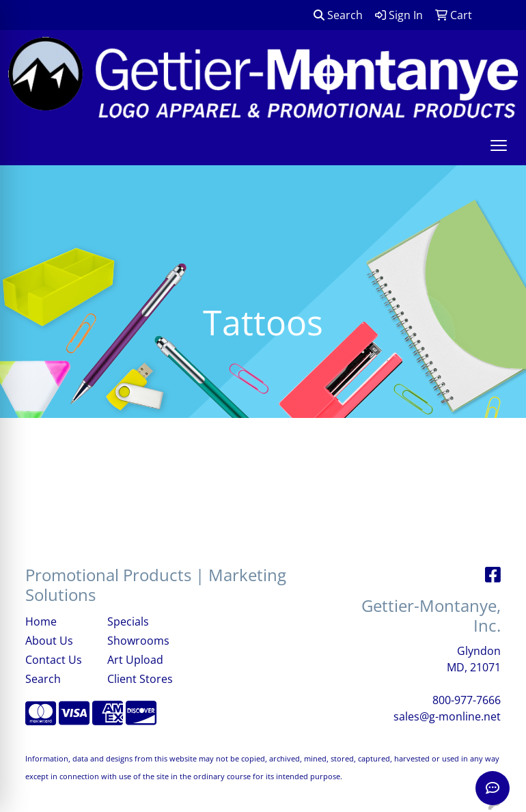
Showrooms (138, 641)
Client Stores (140, 679)
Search (338, 15)
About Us (49, 641)
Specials (128, 621)
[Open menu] (499, 145)
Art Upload (135, 660)
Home (41, 621)
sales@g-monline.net (447, 716)
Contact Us (54, 660)
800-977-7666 (467, 700)
